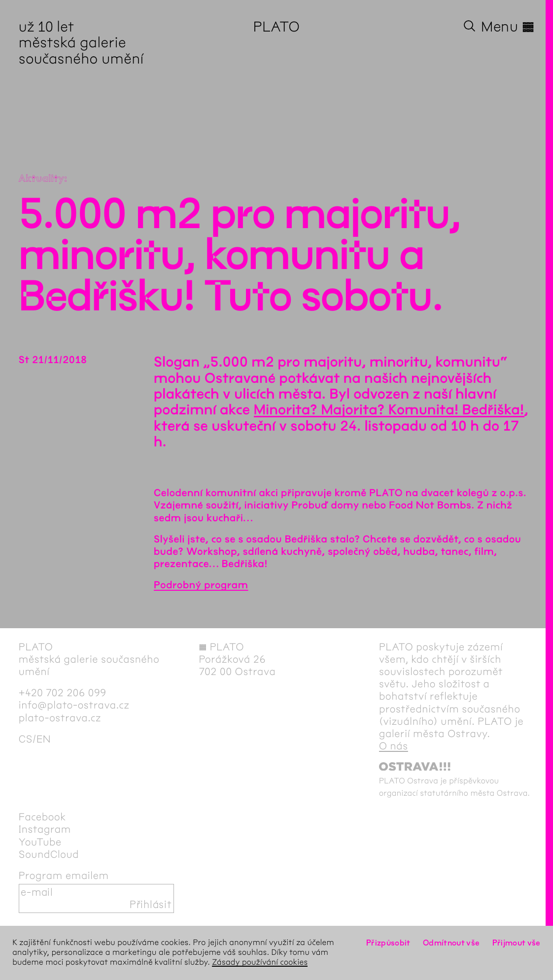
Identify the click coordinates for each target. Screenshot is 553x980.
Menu (508, 27)
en (44, 739)
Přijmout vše (517, 943)
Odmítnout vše (451, 943)
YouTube (40, 842)
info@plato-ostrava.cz (74, 705)
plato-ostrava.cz (60, 718)
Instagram (45, 829)
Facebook (42, 817)
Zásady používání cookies (260, 963)
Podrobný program (201, 586)
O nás (394, 746)
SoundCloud (49, 855)
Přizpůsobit (388, 943)
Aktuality (42, 179)
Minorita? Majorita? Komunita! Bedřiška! (389, 410)
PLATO (277, 27)
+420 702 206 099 (63, 693)
